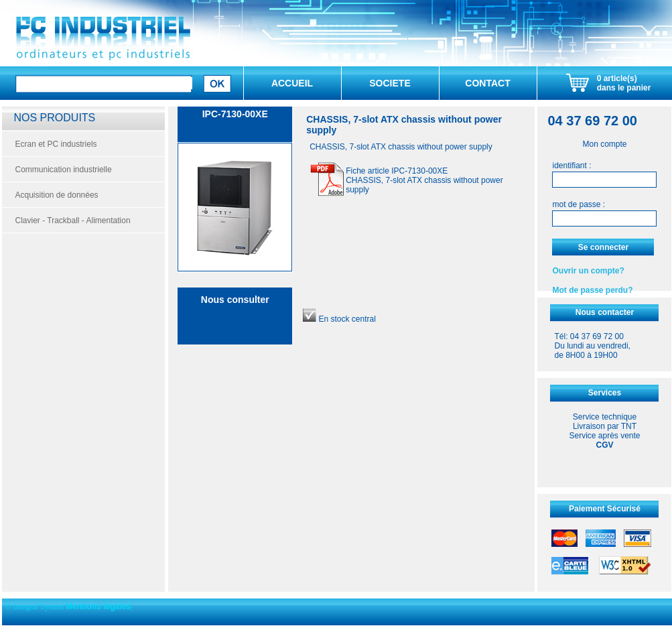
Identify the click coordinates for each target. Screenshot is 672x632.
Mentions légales (98, 607)
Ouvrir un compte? (588, 271)
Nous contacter (605, 312)
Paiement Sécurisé (605, 509)
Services (605, 393)
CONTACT (487, 83)
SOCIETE (390, 83)
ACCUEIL (292, 83)
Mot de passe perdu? (592, 290)
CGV (604, 445)
